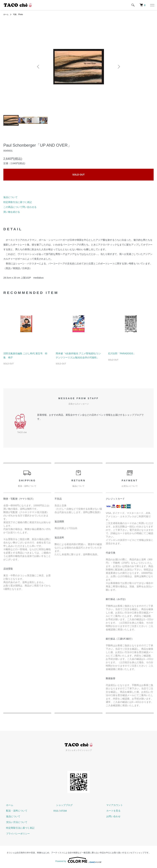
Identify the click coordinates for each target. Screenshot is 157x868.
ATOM (63, 811)
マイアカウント (112, 805)
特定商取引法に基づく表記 (18, 202)
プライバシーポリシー (15, 834)
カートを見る (111, 811)
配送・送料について (14, 811)
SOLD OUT (78, 175)
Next (118, 67)
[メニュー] (152, 5)
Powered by (78, 860)
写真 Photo (20, 14)
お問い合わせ (111, 816)
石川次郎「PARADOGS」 (122, 353)
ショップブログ (62, 805)
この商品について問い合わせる (20, 207)
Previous (39, 67)
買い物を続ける (12, 212)
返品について (10, 197)
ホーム (6, 14)
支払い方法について (14, 822)
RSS (56, 811)
